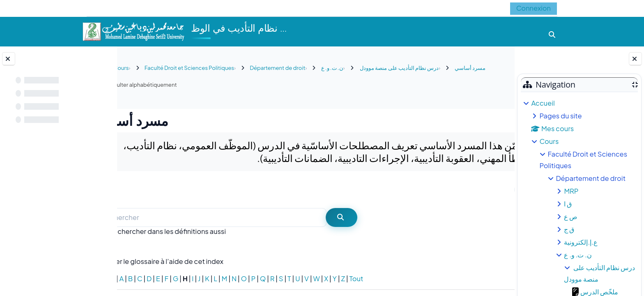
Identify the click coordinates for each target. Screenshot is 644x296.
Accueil (543, 103)
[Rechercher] (246, 218)
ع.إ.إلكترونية (581, 242)
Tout (391, 279)
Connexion (534, 8)
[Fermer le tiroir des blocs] (635, 59)
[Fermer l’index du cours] (9, 59)
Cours (549, 141)
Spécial (137, 279)
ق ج (569, 229)
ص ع (570, 216)
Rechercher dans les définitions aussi (202, 231)
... (491, 189)
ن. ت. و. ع (578, 255)
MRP (571, 191)
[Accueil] (133, 31)
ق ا (568, 204)
